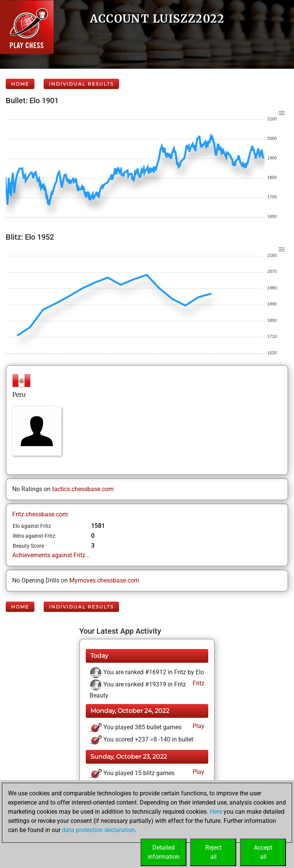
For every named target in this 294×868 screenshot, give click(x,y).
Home (20, 84)
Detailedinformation (164, 852)
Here (216, 812)
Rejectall (213, 852)
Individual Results (81, 84)
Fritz (198, 683)
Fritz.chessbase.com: (41, 514)
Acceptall (263, 852)
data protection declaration (98, 830)
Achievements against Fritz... (51, 555)
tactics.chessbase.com (83, 489)
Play (198, 726)
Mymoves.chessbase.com (104, 580)
